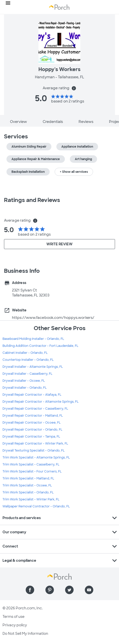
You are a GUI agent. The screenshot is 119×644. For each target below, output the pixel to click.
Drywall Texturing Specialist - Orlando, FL (34, 451)
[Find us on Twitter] (69, 590)
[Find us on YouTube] (89, 590)
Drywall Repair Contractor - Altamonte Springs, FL (41, 402)
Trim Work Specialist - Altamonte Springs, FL (36, 458)
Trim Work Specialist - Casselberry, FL (31, 464)
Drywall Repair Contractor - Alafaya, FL (32, 395)
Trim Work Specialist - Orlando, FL (28, 492)
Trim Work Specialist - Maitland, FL (28, 478)
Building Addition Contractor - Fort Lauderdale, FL (40, 346)
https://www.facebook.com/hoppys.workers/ (53, 318)
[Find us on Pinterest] (50, 590)
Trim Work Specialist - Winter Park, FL (31, 499)
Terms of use (13, 617)
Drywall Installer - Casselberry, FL (27, 374)
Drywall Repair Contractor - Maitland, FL (33, 416)
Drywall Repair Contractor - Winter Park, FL (35, 444)
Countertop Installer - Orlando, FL (28, 360)
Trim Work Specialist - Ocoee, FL (27, 485)
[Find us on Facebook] (30, 590)
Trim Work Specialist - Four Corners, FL (32, 471)
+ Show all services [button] (74, 172)
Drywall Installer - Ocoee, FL (24, 381)
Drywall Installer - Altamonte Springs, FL (33, 367)
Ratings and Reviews (32, 200)
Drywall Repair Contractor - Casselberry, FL (35, 409)
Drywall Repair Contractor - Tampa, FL (31, 437)
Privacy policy (15, 625)
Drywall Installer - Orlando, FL (25, 388)
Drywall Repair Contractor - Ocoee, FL (32, 423)
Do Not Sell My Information (25, 634)
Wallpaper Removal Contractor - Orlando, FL (36, 506)
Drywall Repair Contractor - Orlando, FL (32, 430)
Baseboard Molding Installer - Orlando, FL (33, 339)
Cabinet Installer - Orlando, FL (25, 353)
